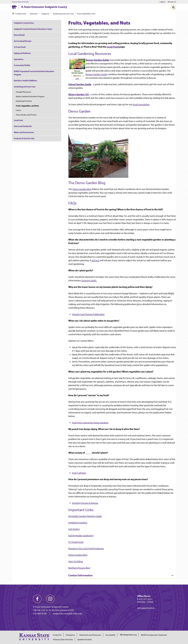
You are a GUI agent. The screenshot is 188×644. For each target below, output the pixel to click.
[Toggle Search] (173, 7)
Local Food (113, 47)
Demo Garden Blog (82, 189)
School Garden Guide (80, 84)
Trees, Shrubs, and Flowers (26, 115)
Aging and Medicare (22, 53)
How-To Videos (76, 561)
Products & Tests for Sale (24, 138)
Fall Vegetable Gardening (81, 536)
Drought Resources (23, 92)
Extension (34, 14)
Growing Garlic (89, 280)
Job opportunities (146, 608)
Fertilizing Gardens (78, 523)
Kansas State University (20, 2)
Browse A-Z (172, 2)
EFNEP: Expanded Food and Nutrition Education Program (34, 73)
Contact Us (57, 635)
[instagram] (50, 599)
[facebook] (37, 599)
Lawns (18, 110)
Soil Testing (74, 529)
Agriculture (19, 59)
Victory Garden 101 (79, 94)
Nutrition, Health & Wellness (25, 80)
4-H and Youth (20, 47)
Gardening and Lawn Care (63, 14)
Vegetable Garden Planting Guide (85, 516)
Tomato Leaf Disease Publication (88, 314)
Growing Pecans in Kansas (85, 503)
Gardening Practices (24, 101)
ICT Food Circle (76, 542)
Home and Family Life (23, 126)
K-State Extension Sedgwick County (44, 7)
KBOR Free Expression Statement (154, 635)
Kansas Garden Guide (97, 60)
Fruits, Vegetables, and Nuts (27, 106)
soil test (95, 260)
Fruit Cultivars (79, 473)
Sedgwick (45, 14)
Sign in (163, 2)
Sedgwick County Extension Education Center (33, 29)
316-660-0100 (40, 613)
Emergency (70, 635)
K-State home (19, 14)
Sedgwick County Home (24, 23)
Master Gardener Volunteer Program (30, 96)
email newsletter (141, 104)
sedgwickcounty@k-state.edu (68, 613)
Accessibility (110, 635)
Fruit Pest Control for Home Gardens (90, 423)
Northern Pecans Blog (79, 568)
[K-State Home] (14, 7)
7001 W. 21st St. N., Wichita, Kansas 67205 (53, 610)
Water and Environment (24, 132)
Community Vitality (22, 65)
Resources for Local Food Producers (86, 548)
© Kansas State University (63, 640)
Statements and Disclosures (90, 635)
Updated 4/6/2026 (84, 640)
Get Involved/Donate (23, 41)
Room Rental (19, 35)
